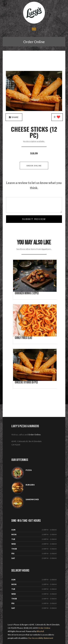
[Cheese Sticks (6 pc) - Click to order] (36, 380)
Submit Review (34, 219)
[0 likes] (57, 117)
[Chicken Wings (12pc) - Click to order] (36, 291)
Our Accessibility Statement (40, 638)
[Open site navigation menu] (34, 29)
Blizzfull (40, 631)
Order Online (34, 42)
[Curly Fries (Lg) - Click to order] (36, 336)
